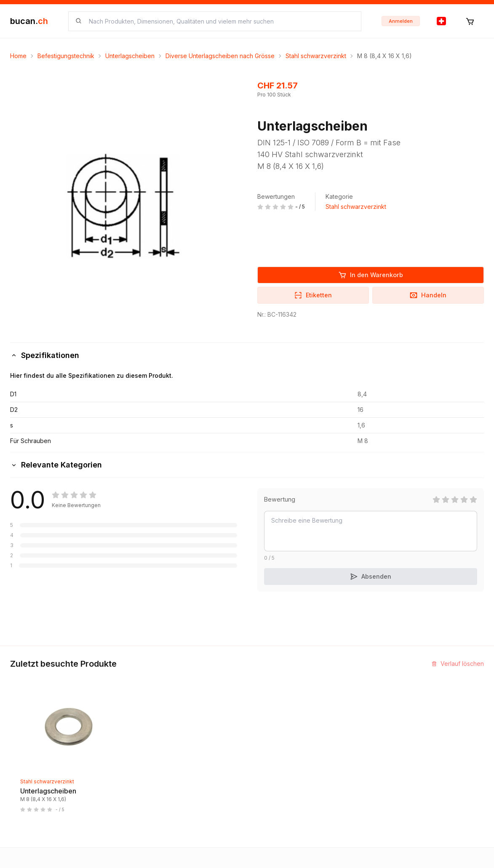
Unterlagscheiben (130, 56)
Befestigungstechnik (66, 56)
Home (18, 56)
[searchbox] (220, 21)
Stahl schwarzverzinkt (316, 56)
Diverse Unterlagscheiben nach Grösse (220, 56)
